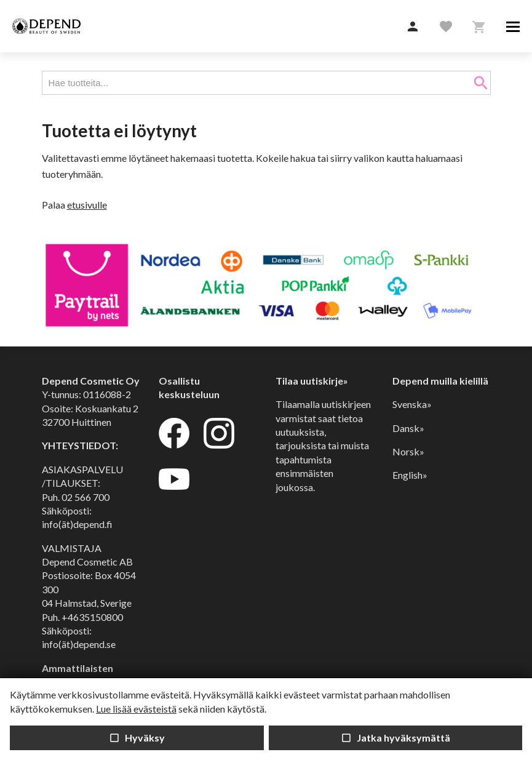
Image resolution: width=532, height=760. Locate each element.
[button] (413, 27)
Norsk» (408, 451)
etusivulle (87, 205)
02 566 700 (85, 497)
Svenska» (412, 404)
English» (410, 475)
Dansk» (408, 428)
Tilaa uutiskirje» (312, 381)
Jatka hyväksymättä (395, 738)
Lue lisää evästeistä (136, 709)
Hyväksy (137, 738)
